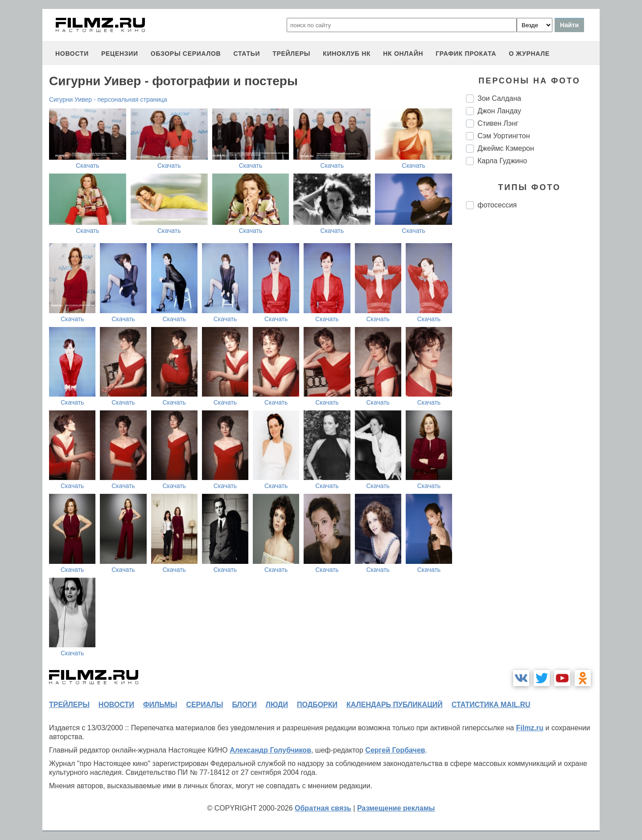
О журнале (529, 54)
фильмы (160, 705)
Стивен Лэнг (498, 123)
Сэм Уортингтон (504, 136)
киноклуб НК (347, 54)
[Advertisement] (533, 365)
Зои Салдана (499, 98)
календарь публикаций (395, 705)
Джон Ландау (499, 111)
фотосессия (497, 205)
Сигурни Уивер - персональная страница (108, 99)
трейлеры (291, 54)
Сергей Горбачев (395, 750)
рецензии (120, 54)
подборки (317, 705)
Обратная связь (323, 808)
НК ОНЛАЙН (403, 54)
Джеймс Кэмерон (506, 148)
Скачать (88, 166)
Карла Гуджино (502, 161)
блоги (244, 705)
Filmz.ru (529, 728)
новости (72, 54)
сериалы (204, 705)
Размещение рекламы (396, 808)
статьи (247, 54)
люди (277, 705)
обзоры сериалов (186, 54)
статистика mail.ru (491, 705)
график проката (466, 54)
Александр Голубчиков (270, 750)
